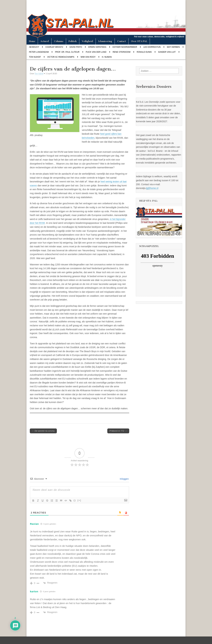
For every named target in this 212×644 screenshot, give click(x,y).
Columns (59, 41)
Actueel (45, 41)
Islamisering (105, 41)
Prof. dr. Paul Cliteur (67, 52)
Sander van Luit (167, 52)
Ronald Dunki (144, 52)
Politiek (73, 41)
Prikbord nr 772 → (118, 431)
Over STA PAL (139, 41)
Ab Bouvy (34, 47)
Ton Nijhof (35, 57)
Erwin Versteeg (97, 47)
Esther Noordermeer (125, 47)
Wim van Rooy (88, 57)
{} (75, 500)
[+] (79, 500)
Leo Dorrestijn (152, 47)
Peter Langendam (39, 52)
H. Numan (107, 57)
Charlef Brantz (54, 47)
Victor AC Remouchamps (61, 57)
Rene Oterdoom (121, 52)
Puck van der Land (96, 52)
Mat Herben (173, 47)
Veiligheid (87, 41)
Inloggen (124, 479)
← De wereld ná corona (43, 431)
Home (32, 41)
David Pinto (76, 47)
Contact (122, 41)
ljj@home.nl (152, 188)
